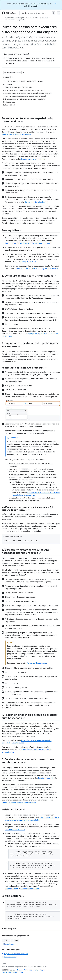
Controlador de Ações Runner (36, 202)
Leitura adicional (13, 896)
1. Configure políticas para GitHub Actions (29, 276)
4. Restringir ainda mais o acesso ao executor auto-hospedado (30, 716)
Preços (42, 970)
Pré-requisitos (12, 230)
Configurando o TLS (29, 262)
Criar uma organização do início (46, 269)
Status (36, 970)
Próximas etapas (13, 809)
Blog (21, 972)
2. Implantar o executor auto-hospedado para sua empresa (30, 345)
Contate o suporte (9, 957)
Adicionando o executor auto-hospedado (24, 368)
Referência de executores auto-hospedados (19, 802)
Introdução (44, 18)
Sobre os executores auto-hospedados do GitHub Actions (27, 120)
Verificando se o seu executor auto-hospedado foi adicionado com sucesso (27, 509)
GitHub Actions (33, 18)
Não (15, 940)
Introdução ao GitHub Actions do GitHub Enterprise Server (28, 243)
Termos (20, 970)
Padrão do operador (46, 778)
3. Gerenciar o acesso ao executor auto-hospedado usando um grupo (26, 551)
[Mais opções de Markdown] (23, 73)
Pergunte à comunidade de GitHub (15, 954)
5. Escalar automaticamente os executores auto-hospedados (28, 761)
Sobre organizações (23, 269)
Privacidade (28, 970)
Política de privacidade (8, 944)
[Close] (56, 3)
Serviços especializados (10, 972)
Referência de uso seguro (37, 663)
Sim (6, 940)
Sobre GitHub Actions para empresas (16, 134)
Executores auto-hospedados (15, 20)
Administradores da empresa (15, 18)
